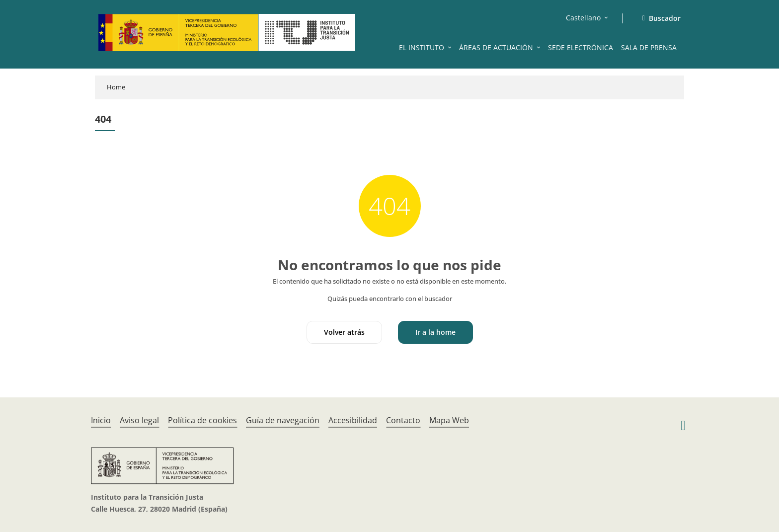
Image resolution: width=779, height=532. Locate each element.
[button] (451, 47)
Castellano (583, 18)
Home (116, 87)
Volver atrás (344, 332)
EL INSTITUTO (422, 47)
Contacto (403, 420)
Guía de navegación (283, 420)
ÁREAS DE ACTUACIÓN (496, 47)
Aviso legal (139, 420)
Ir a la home (435, 332)
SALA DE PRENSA (649, 47)
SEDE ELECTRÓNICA (581, 47)
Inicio (101, 420)
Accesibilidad (353, 420)
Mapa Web (449, 420)
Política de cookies (202, 420)
